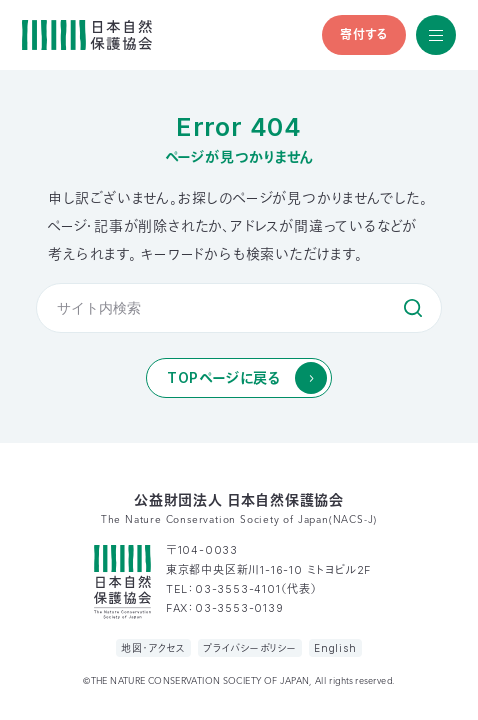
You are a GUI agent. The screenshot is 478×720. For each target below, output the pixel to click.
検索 (413, 308)
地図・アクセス (153, 648)
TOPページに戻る (224, 377)
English (335, 648)
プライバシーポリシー (250, 648)
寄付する (364, 34)
